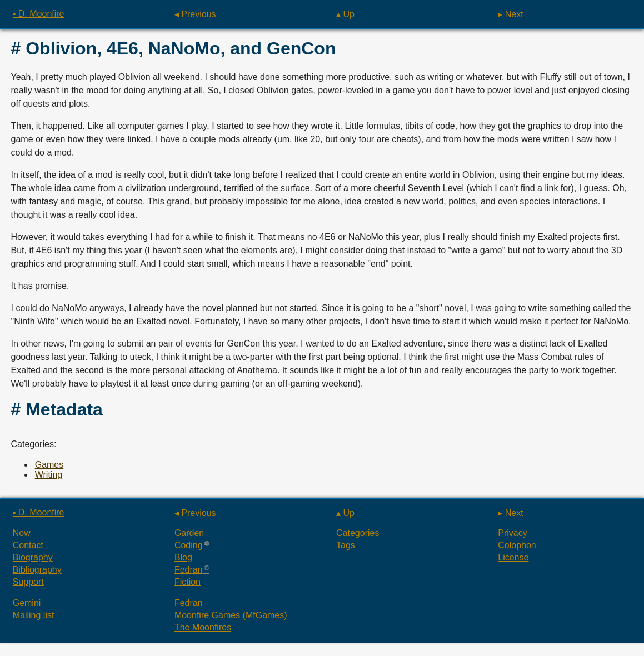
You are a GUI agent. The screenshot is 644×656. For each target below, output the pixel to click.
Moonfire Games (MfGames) (231, 615)
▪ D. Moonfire (39, 14)
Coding (189, 545)
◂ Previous (195, 14)
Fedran (189, 570)
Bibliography (37, 570)
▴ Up (345, 14)
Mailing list (34, 615)
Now (22, 533)
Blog (183, 557)
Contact (28, 545)
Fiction (188, 582)
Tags (346, 545)
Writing (49, 475)
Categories (358, 533)
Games (49, 465)
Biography (33, 557)
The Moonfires (203, 627)
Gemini (27, 603)
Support (28, 582)
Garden (189, 533)
